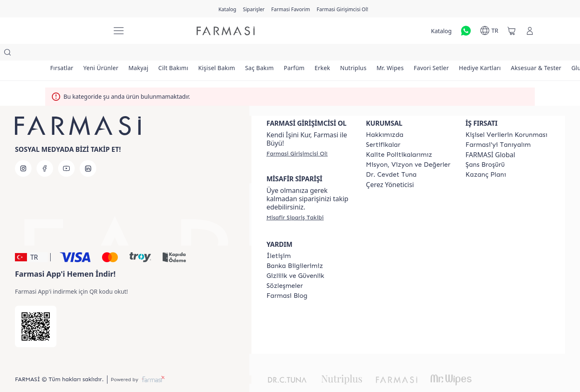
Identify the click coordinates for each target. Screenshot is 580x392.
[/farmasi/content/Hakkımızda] (385, 118)
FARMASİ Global (490, 138)
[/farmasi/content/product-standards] (383, 128)
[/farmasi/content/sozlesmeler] (285, 269)
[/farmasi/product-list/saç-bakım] (278, 54)
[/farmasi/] (74, 31)
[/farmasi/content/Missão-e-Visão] (408, 148)
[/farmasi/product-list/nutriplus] (382, 54)
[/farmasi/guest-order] (295, 201)
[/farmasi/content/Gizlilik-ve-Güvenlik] (295, 259)
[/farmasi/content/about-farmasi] (498, 128)
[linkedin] (88, 152)
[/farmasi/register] (253, 9)
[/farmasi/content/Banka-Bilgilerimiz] (295, 249)
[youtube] (66, 152)
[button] (31, 241)
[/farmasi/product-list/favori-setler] (467, 54)
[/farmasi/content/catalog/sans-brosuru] (485, 148)
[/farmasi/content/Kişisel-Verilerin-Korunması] (506, 118)
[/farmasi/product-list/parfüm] (316, 54)
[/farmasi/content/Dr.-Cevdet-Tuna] (391, 158)
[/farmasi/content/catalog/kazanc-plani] (486, 158)
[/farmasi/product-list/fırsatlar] (63, 54)
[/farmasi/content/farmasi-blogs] (287, 279)
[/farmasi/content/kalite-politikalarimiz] (399, 138)
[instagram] (23, 152)
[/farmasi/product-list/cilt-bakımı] (185, 54)
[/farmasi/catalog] (227, 9)
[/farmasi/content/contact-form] (279, 239)
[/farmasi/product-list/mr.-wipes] (422, 54)
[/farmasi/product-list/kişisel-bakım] (232, 54)
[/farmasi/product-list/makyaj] (147, 54)
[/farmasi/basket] (512, 31)
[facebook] (45, 152)
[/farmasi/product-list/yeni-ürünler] (106, 54)
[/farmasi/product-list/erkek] (348, 54)
